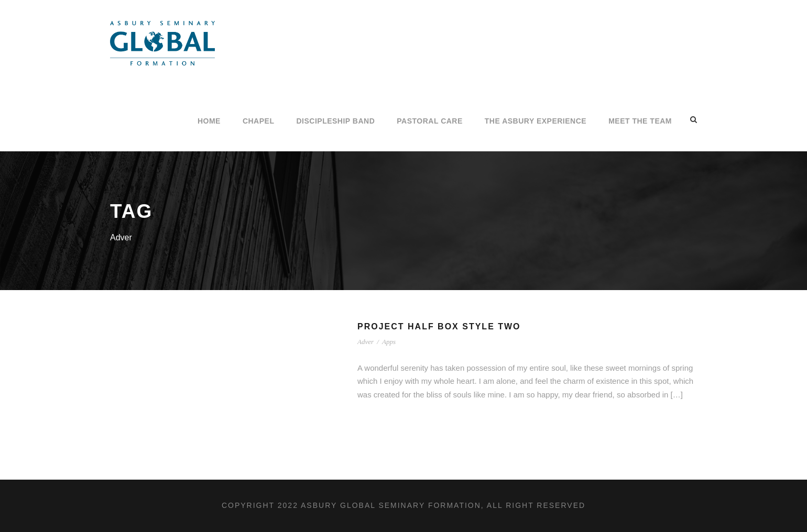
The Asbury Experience (536, 121)
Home (209, 121)
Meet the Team (640, 121)
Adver (366, 342)
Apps (389, 342)
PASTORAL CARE (430, 121)
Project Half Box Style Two (439, 326)
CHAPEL (259, 121)
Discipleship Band (335, 121)
